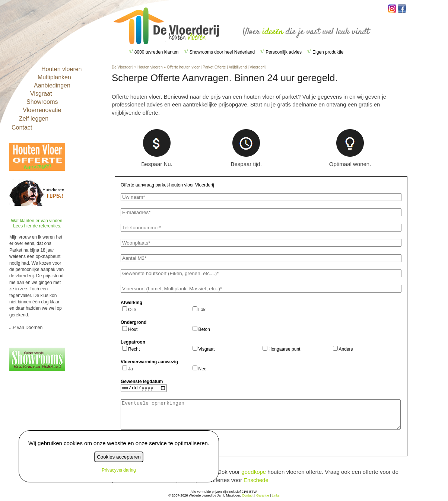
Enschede (256, 480)
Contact (22, 127)
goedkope (254, 472)
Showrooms (42, 102)
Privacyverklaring (119, 470)
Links (276, 495)
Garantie (263, 495)
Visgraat (41, 94)
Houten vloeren (62, 69)
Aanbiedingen (52, 85)
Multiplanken (54, 77)
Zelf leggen (34, 119)
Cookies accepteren (119, 457)
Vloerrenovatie (42, 110)
